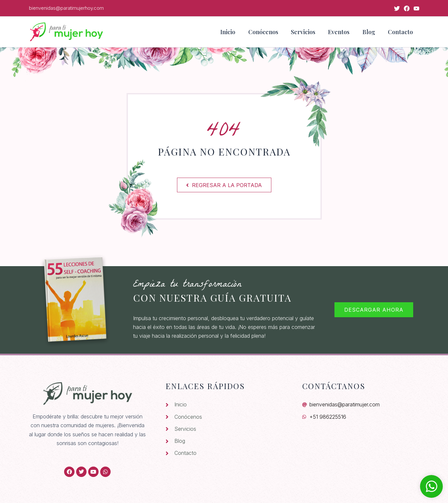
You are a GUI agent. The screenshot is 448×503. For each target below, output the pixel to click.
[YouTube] (416, 8)
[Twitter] (397, 8)
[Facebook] (407, 8)
